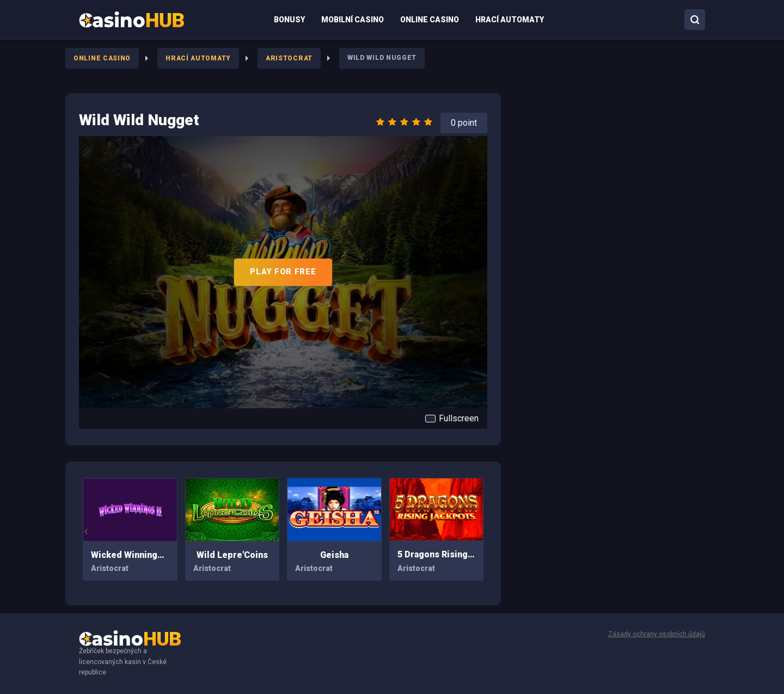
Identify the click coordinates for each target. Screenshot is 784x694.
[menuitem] (131, 20)
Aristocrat (289, 58)
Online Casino (102, 58)
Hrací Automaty (198, 58)
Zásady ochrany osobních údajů (657, 634)
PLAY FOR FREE (283, 272)
